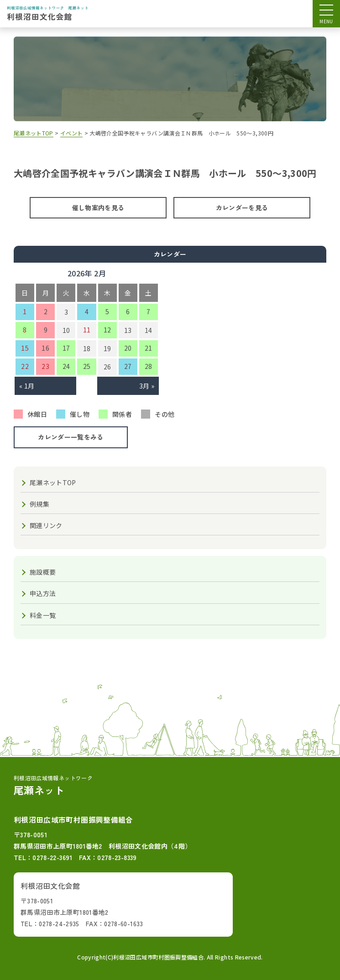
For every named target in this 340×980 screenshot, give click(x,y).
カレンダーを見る (242, 207)
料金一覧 (43, 615)
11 (87, 330)
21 (149, 348)
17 (66, 348)
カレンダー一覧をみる (71, 437)
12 (107, 330)
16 (45, 348)
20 (128, 348)
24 (66, 366)
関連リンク (46, 525)
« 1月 (27, 386)
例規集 (39, 504)
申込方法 (43, 593)
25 (87, 366)
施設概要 (43, 572)
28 (149, 366)
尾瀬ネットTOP (53, 482)
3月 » (147, 386)
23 (45, 366)
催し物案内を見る (98, 207)
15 (25, 348)
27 (128, 366)
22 (25, 366)
